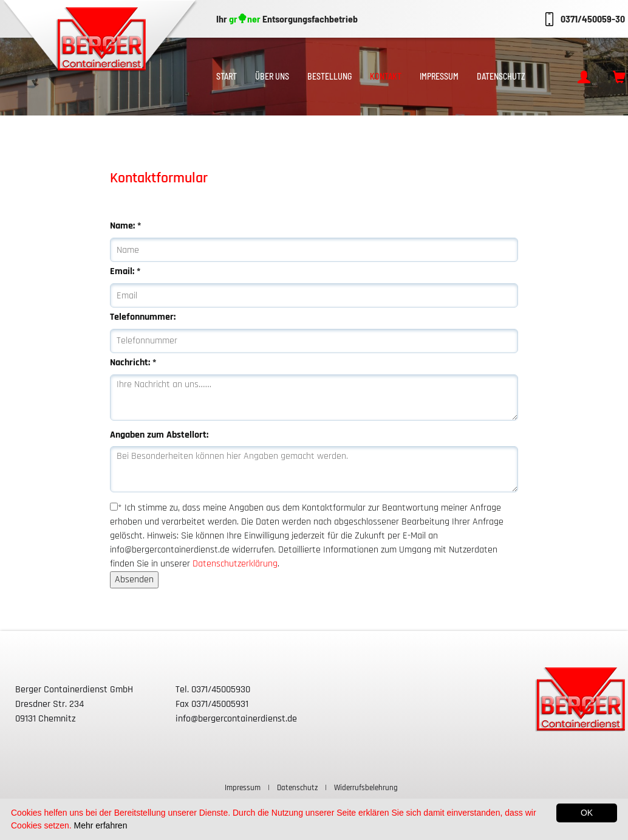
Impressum (439, 76)
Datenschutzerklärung (235, 564)
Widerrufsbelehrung (366, 788)
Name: (125, 226)
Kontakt (386, 76)
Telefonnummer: (143, 317)
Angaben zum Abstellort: (159, 435)
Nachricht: (133, 363)
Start (227, 76)
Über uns (272, 76)
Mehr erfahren (101, 825)
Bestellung (329, 76)
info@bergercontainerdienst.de (236, 719)
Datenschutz (501, 76)
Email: (125, 271)
